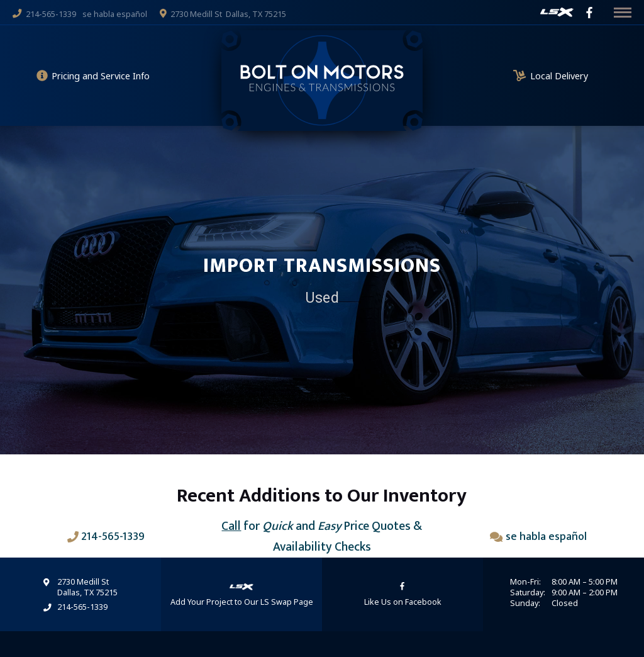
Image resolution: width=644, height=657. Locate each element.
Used (322, 298)
